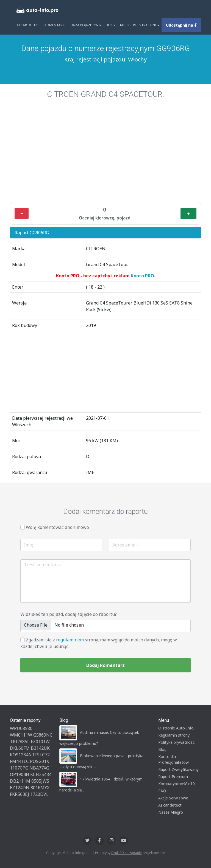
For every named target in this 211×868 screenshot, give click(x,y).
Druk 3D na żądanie (127, 853)
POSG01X (39, 761)
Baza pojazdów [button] (86, 25)
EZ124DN (20, 788)
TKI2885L (20, 742)
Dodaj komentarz (105, 665)
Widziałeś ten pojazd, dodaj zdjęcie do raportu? (69, 614)
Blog (110, 25)
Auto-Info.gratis (79, 853)
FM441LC (19, 761)
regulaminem (70, 640)
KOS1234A (20, 755)
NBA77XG (39, 768)
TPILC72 (41, 755)
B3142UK (40, 748)
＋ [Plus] (188, 213)
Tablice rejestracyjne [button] (139, 25)
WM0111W (21, 735)
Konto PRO (142, 276)
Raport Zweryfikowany (178, 769)
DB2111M (20, 781)
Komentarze (55, 25)
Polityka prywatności (177, 742)
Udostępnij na (181, 25)
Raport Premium (173, 777)
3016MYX (40, 788)
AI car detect (170, 805)
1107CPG (19, 768)
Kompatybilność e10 (177, 784)
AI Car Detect (28, 25)
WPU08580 (21, 728)
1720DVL (39, 794)
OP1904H (20, 774)
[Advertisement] (105, 157)
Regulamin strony (174, 735)
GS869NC (43, 735)
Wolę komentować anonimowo (57, 527)
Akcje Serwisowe (173, 798)
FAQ (162, 791)
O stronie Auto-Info (176, 728)
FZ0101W (40, 742)
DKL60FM (20, 748)
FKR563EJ (20, 794)
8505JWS (40, 781)
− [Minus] (22, 213)
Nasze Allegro (171, 812)
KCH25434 (41, 774)
